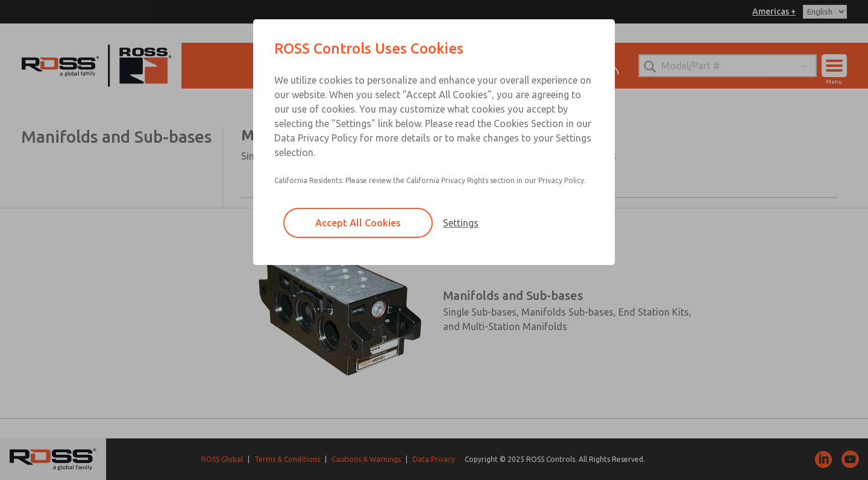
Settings (461, 223)
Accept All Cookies (358, 223)
